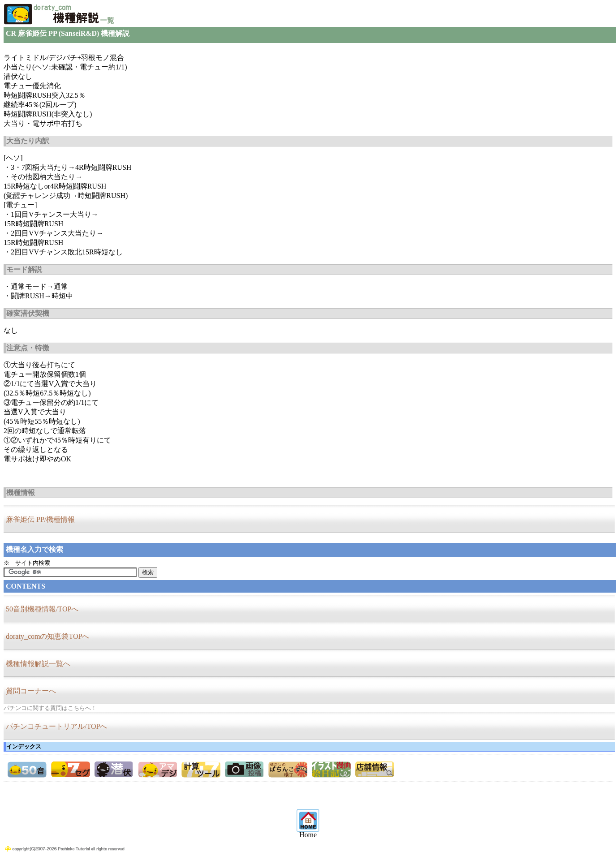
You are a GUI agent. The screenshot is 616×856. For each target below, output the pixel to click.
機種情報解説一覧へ (38, 664)
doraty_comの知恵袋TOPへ (47, 636)
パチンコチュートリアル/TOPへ (56, 726)
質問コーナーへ (31, 691)
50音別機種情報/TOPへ (42, 609)
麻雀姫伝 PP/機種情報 (40, 519)
